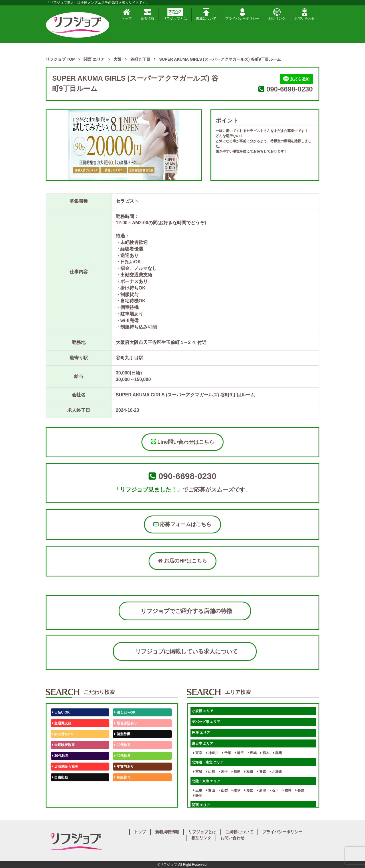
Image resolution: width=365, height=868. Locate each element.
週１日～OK (125, 712)
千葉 (227, 753)
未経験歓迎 (124, 788)
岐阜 (236, 790)
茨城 (252, 753)
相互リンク (277, 14)
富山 (211, 790)
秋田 (249, 772)
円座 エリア (201, 733)
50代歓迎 (60, 788)
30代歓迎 (60, 756)
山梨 (223, 790)
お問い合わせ (305, 14)
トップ (127, 14)
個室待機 (122, 734)
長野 (300, 790)
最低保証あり (126, 723)
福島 (236, 772)
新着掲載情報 (167, 832)
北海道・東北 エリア (208, 762)
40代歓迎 (122, 756)
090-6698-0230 (290, 89)
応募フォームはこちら (182, 524)
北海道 (276, 772)
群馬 (278, 753)
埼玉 (239, 753)
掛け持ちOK (63, 734)
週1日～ (121, 799)
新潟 (261, 790)
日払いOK (61, 712)
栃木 (265, 753)
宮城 (198, 772)
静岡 (198, 796)
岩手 (223, 772)
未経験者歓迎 (63, 745)
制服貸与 (122, 777)
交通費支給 (62, 723)
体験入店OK (63, 799)
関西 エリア (201, 805)
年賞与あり (124, 767)
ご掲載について (239, 832)
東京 (198, 753)
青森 (261, 772)
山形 (211, 772)
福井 (287, 790)
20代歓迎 (122, 745)
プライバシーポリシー (242, 14)
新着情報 (147, 14)
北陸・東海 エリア (206, 781)
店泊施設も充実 (65, 767)
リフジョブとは (175, 14)
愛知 (249, 790)
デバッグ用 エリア (206, 722)
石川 (274, 790)
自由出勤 (60, 777)
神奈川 (212, 753)
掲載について (206, 14)
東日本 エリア (203, 743)
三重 (198, 790)
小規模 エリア (203, 711)
